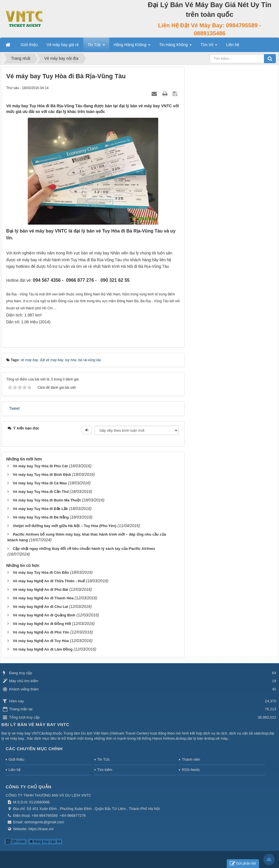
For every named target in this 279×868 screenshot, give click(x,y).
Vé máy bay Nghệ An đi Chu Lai (40, 607)
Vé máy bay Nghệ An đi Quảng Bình (44, 615)
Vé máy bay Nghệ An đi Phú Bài (41, 590)
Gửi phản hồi (243, 864)
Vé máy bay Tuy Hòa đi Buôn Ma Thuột (47, 500)
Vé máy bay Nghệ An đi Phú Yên (41, 632)
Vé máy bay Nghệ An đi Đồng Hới (42, 624)
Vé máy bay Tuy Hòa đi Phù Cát (40, 466)
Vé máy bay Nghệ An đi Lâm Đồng (43, 649)
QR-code (15, 842)
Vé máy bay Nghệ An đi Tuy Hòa (41, 641)
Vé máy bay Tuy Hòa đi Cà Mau (40, 483)
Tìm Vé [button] (209, 46)
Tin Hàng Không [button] (176, 46)
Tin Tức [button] (96, 46)
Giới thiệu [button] (29, 45)
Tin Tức (104, 759)
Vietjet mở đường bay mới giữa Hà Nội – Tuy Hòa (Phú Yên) (65, 526)
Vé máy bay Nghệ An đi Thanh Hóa (43, 598)
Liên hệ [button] (233, 45)
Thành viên (191, 759)
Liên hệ (15, 770)
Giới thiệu (16, 759)
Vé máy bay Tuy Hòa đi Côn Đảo (41, 572)
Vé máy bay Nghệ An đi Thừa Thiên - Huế (49, 581)
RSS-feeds (191, 770)
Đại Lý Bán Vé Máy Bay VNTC (35, 724)
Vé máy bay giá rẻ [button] (63, 45)
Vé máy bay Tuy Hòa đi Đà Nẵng (41, 517)
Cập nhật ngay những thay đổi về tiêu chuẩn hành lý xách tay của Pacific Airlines (84, 549)
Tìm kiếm (105, 770)
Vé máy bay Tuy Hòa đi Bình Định (42, 475)
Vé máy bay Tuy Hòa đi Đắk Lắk (40, 509)
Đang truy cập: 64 (45, 842)
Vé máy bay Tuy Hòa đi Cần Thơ (41, 492)
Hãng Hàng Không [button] (132, 46)
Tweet (14, 408)
